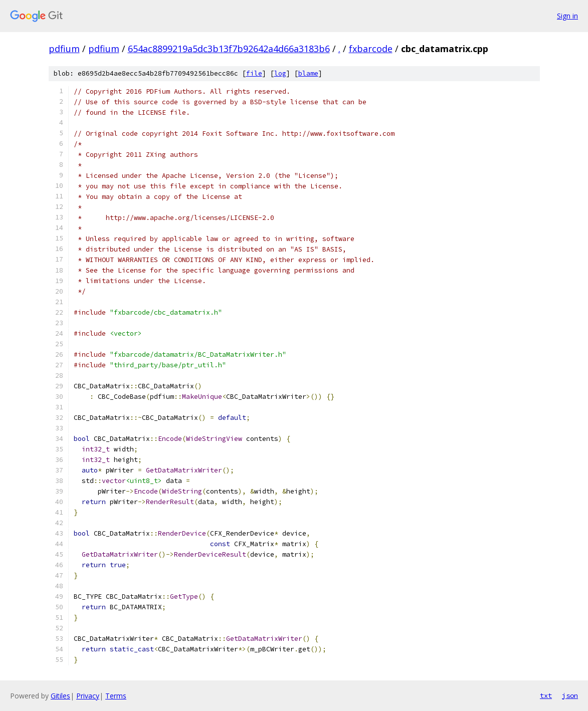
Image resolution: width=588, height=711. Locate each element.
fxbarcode (371, 49)
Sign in (567, 16)
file (254, 73)
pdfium (64, 49)
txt (546, 695)
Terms (116, 696)
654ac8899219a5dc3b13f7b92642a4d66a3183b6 (229, 49)
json (570, 695)
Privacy (88, 696)
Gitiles (60, 696)
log (280, 73)
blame (308, 73)
